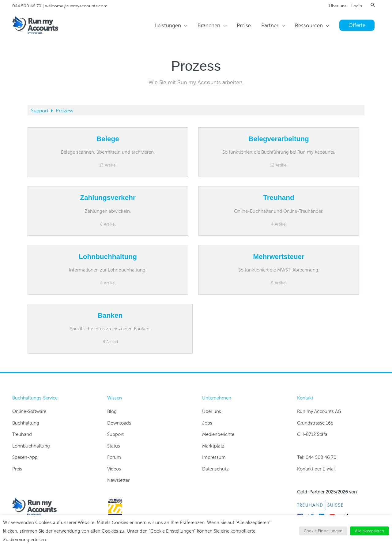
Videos (114, 469)
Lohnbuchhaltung (31, 446)
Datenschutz (215, 469)
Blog (112, 411)
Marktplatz (213, 446)
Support (40, 111)
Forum (114, 457)
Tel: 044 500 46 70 (317, 457)
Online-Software (29, 411)
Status (114, 446)
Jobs (207, 423)
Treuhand (22, 434)
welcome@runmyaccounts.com (76, 6)
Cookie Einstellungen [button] (323, 531)
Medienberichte (218, 434)
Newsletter (118, 480)
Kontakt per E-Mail (316, 469)
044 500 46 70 (27, 6)
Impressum (214, 457)
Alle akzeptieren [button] (369, 531)
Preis (17, 469)
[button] (373, 5)
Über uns (338, 6)
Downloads (119, 423)
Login (357, 6)
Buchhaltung (26, 423)
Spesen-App (25, 457)
